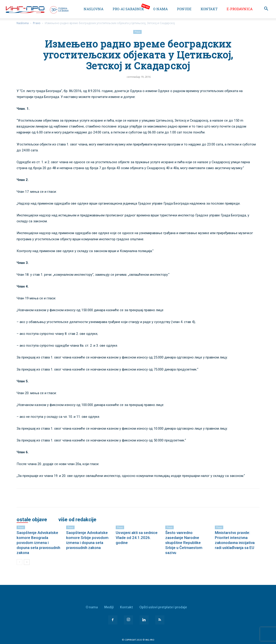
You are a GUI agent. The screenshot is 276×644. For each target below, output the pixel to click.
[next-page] (27, 562)
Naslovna (94, 9)
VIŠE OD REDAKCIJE (77, 520)
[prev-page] (19, 562)
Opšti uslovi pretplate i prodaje (163, 607)
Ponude (184, 9)
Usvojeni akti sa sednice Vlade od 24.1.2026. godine (137, 538)
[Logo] (37, 10)
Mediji (109, 607)
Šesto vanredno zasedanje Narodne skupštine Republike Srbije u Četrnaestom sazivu (184, 543)
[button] (266, 9)
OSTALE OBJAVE (32, 520)
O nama (161, 9)
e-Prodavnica (240, 9)
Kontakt (209, 9)
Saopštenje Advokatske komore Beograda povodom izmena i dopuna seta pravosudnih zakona (38, 543)
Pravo (37, 23)
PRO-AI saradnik (128, 9)
